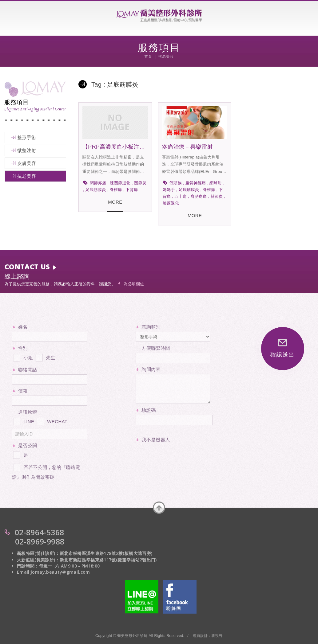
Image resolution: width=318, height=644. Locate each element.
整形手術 (27, 137)
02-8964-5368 (39, 532)
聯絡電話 (28, 370)
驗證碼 (149, 410)
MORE (115, 202)
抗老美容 (27, 176)
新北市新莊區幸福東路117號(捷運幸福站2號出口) (108, 560)
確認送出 (282, 349)
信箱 (23, 391)
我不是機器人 (156, 440)
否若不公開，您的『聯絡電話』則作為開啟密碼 (46, 471)
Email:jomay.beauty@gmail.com (54, 572)
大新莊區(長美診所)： (38, 560)
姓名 (23, 327)
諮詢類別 (151, 327)
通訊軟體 (28, 412)
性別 (23, 348)
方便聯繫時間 (156, 348)
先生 (45, 357)
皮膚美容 (27, 163)
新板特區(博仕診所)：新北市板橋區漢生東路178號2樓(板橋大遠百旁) (85, 553)
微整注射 (27, 150)
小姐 (22, 357)
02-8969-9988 (40, 541)
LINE (23, 420)
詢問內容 (151, 369)
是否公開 (28, 445)
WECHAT (52, 420)
